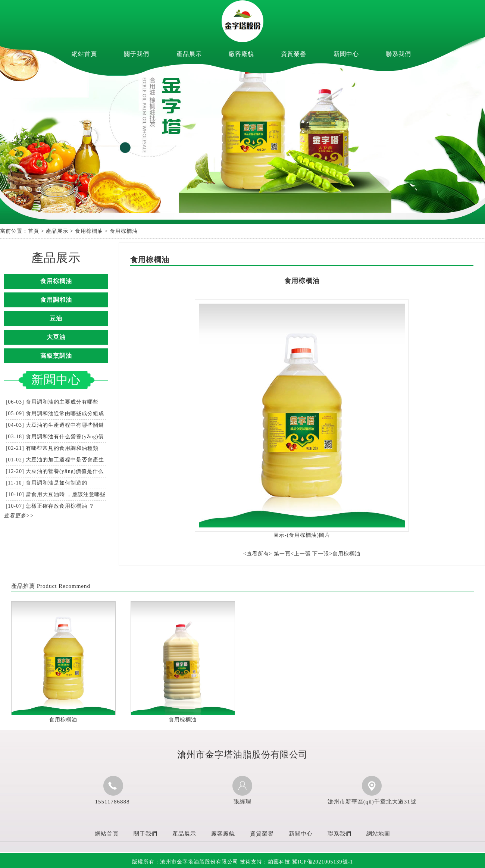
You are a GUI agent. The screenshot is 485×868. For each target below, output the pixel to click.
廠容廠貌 (241, 54)
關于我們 (137, 54)
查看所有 (258, 554)
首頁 (34, 231)
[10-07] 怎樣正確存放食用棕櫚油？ (50, 506)
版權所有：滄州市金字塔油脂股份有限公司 (185, 862)
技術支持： (265, 862)
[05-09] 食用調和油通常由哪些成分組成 (55, 413)
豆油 (56, 318)
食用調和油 (56, 300)
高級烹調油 (56, 356)
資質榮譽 (294, 54)
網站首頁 (84, 54)
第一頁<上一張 (292, 554)
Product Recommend (64, 586)
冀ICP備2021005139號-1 (323, 862)
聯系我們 (398, 54)
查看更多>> (19, 516)
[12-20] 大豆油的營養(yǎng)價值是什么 (55, 471)
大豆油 (56, 337)
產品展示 (189, 54)
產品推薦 (23, 586)
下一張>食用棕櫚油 (336, 554)
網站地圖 (378, 834)
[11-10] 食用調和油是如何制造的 (47, 483)
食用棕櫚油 (89, 231)
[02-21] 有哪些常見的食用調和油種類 (52, 448)
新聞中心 (346, 54)
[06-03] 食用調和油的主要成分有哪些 (52, 402)
